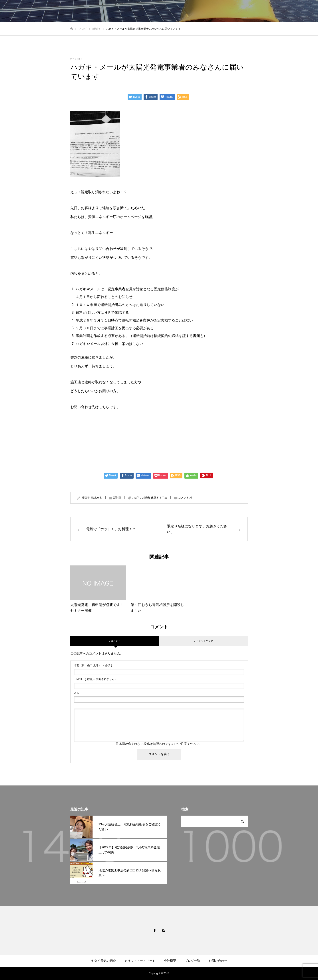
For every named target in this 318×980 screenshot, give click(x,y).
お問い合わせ (218, 961)
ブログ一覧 (192, 961)
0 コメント (115, 641)
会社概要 (170, 961)
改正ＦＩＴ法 (159, 498)
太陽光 (146, 498)
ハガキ (136, 498)
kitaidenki (97, 498)
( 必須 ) (93, 665)
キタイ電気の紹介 (103, 961)
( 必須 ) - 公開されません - (95, 679)
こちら (104, 407)
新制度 (117, 498)
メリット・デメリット (140, 961)
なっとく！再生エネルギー (92, 233)
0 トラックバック (203, 641)
